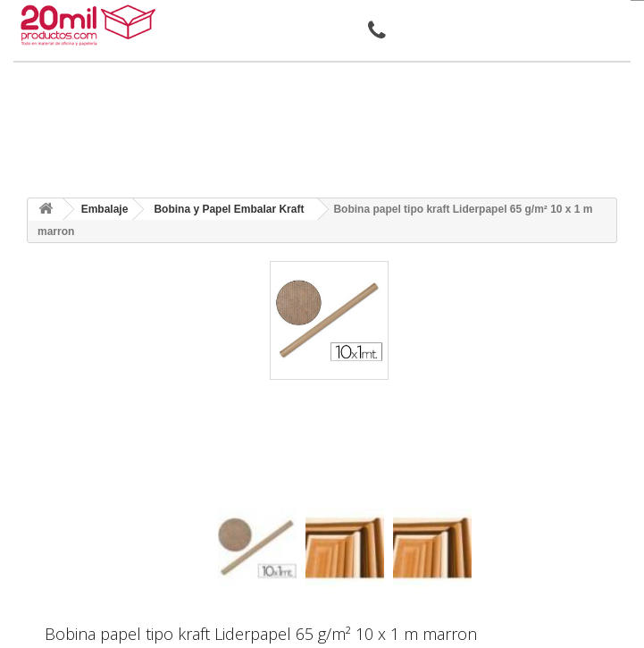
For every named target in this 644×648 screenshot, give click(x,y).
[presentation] (225, 493)
